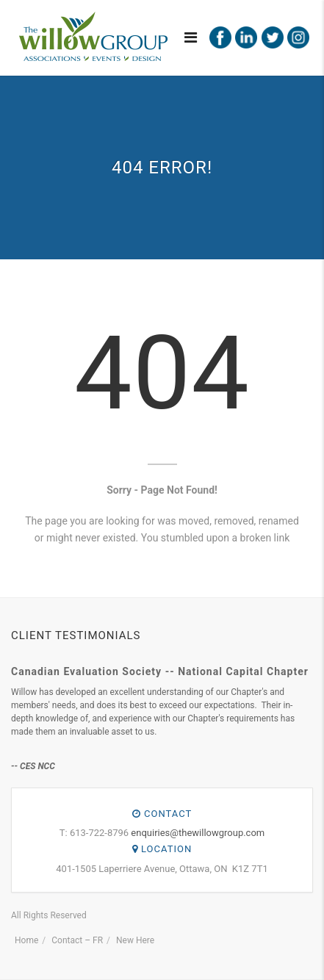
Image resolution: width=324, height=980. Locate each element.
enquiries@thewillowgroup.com (198, 833)
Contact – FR (77, 940)
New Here (135, 940)
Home (26, 940)
